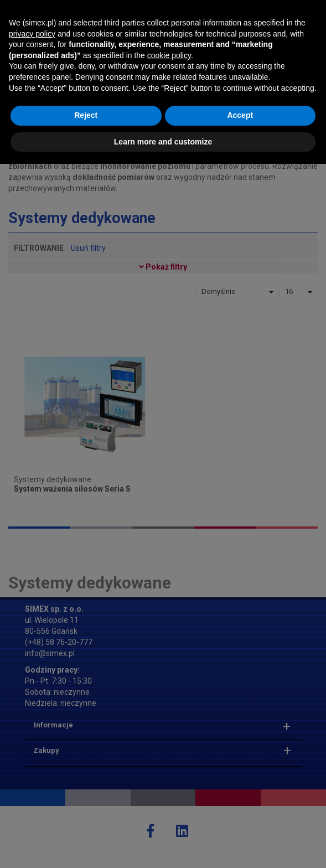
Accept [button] (240, 819)
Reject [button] (86, 819)
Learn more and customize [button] (163, 845)
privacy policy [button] (32, 737)
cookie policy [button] (169, 759)
